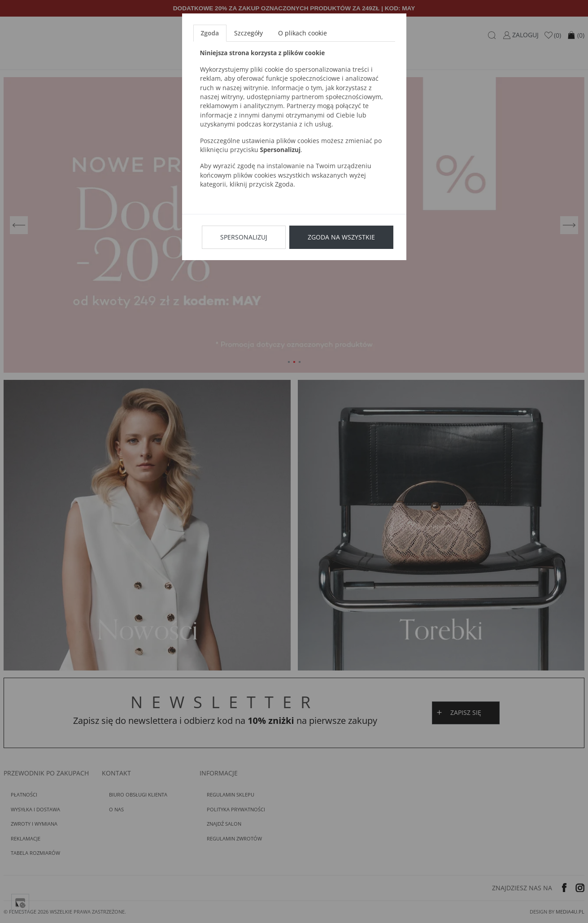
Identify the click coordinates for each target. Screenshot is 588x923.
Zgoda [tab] (210, 33)
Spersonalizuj (244, 237)
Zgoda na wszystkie (341, 237)
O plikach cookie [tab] (303, 33)
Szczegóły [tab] (248, 33)
